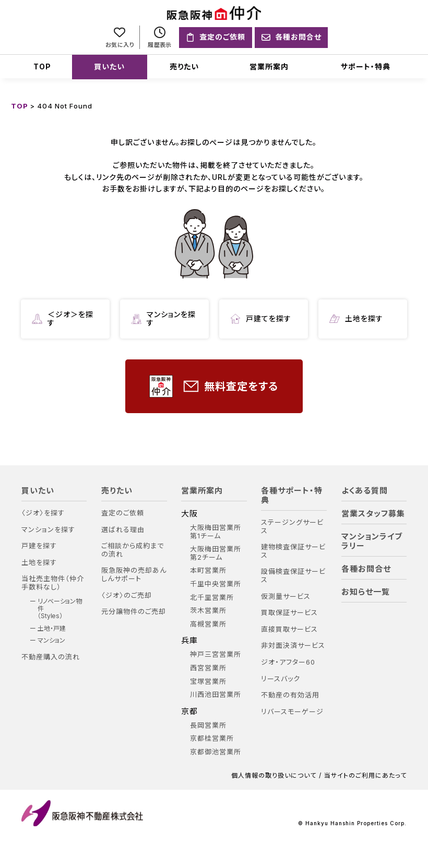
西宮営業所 (208, 668)
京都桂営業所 (212, 738)
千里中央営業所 (216, 584)
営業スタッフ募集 (373, 514)
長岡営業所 (208, 725)
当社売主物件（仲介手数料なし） (53, 583)
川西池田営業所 (216, 695)
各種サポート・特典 (292, 496)
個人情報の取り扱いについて (274, 776)
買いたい (109, 67)
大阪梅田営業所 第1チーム (216, 532)
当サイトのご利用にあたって (365, 776)
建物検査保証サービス (293, 551)
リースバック (281, 679)
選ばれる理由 (123, 530)
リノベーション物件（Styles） (60, 609)
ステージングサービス (292, 527)
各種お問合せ (366, 569)
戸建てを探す (261, 319)
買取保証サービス (289, 613)
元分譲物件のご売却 (134, 612)
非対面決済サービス (293, 646)
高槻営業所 (208, 624)
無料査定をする (214, 386)
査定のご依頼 (123, 513)
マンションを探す (163, 319)
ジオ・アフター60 (288, 662)
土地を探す (356, 319)
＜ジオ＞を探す (63, 319)
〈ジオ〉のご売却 (127, 595)
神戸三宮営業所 (216, 654)
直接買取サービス (289, 629)
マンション (51, 641)
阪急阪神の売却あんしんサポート (134, 575)
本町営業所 (208, 570)
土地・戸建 (52, 629)
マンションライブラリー (372, 541)
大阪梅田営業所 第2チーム (216, 553)
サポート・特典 (366, 67)
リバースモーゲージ (292, 712)
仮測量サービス (286, 596)
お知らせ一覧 (366, 592)
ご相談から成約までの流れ (133, 550)
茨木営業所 (208, 611)
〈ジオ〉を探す (43, 513)
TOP (42, 67)
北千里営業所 (212, 598)
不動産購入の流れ (51, 657)
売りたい (184, 67)
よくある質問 (365, 491)
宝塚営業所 (208, 682)
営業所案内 (269, 67)
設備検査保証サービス (293, 576)
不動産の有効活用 (290, 695)
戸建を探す (39, 546)
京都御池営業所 (216, 752)
